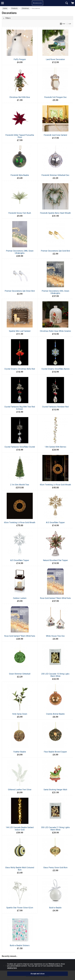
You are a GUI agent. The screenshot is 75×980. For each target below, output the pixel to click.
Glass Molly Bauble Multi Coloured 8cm (20, 869)
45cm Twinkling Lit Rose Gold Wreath (55, 485)
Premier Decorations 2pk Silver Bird (20, 291)
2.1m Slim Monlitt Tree (20, 485)
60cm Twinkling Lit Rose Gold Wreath (20, 522)
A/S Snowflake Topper (20, 560)
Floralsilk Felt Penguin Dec (55, 97)
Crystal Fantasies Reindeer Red (55, 407)
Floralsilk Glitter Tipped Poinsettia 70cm (20, 136)
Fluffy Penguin (20, 59)
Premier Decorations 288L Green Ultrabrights (20, 252)
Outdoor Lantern (20, 598)
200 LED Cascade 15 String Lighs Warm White (55, 675)
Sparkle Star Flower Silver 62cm (20, 908)
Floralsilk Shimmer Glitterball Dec (55, 175)
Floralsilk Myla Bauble (20, 175)
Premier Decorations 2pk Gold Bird (55, 251)
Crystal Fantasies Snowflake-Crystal (20, 447)
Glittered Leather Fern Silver (20, 790)
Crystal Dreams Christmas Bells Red (20, 369)
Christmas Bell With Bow (20, 97)
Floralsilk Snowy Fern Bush (20, 213)
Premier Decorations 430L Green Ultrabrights (55, 292)
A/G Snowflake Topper (55, 522)
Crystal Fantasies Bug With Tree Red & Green (20, 408)
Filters (8, 18)
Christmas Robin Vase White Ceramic (55, 331)
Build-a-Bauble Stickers (20, 945)
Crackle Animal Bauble (55, 714)
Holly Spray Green (20, 714)
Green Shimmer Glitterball (20, 674)
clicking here (12, 968)
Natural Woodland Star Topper (55, 560)
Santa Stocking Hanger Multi (55, 790)
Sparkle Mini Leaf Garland (20, 331)
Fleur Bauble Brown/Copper (55, 752)
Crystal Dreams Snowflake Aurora (55, 369)
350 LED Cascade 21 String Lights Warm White (55, 829)
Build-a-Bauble (55, 908)
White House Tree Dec (55, 636)
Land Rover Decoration (55, 59)
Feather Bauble (20, 752)
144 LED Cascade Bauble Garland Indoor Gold (20, 829)
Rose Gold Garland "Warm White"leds (55, 598)
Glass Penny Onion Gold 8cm (55, 868)
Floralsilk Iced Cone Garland (55, 135)
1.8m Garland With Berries (55, 447)
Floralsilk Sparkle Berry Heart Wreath (55, 213)
